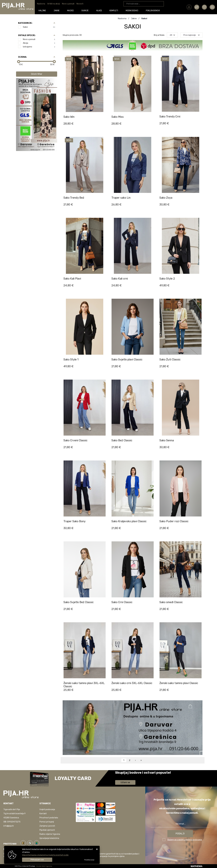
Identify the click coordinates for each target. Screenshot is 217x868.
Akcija (39, 43)
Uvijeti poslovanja (47, 809)
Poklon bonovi (153, 10)
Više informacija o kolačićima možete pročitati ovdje (45, 855)
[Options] (89, 860)
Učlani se (125, 782)
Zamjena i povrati (47, 826)
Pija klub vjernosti (47, 830)
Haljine (42, 10)
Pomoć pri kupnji (47, 822)
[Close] (37, 860)
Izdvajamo (39, 47)
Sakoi (39, 27)
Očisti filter (37, 74)
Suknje (85, 10)
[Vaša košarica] (212, 7)
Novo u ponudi (68, 4)
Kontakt (43, 814)
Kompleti (114, 10)
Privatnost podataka (49, 818)
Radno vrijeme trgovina (50, 834)
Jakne (57, 10)
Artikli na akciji (54, 4)
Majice (70, 10)
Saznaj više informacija (125, 776)
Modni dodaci (132, 10)
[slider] (19, 62)
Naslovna (41, 4)
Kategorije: (25, 23)
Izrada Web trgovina (44, 866)
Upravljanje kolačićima (49, 838)
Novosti (80, 4)
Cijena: (22, 57)
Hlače (99, 10)
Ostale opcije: (27, 35)
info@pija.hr (9, 826)
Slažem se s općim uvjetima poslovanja (185, 840)
